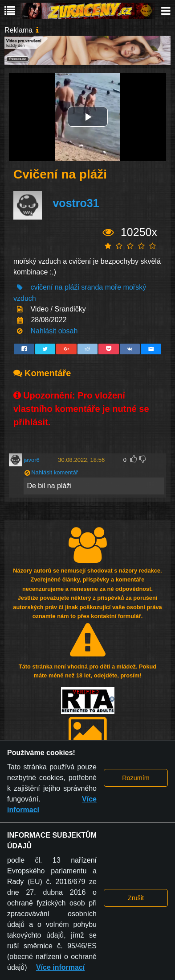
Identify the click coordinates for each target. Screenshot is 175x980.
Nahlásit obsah (54, 331)
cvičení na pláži (55, 287)
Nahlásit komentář (55, 472)
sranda (92, 287)
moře (113, 287)
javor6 (31, 460)
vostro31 (76, 203)
